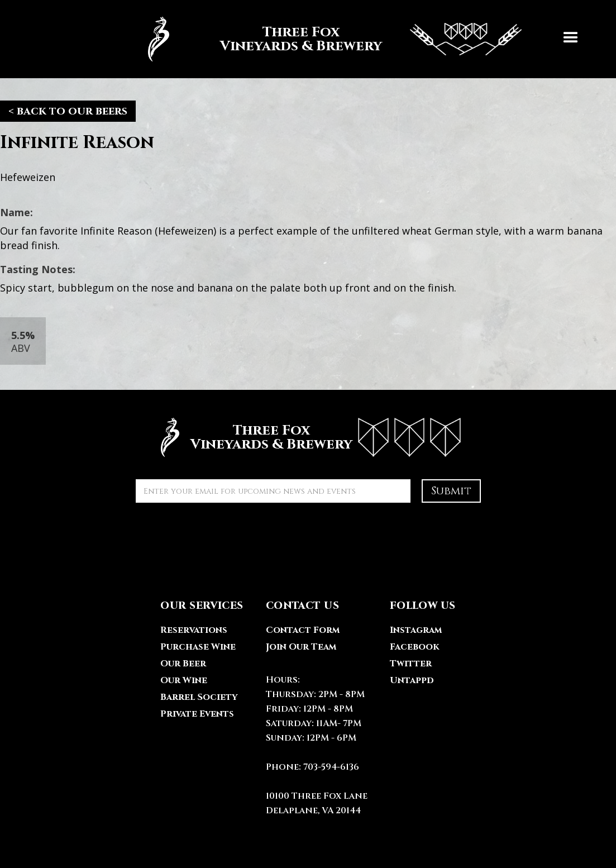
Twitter (411, 664)
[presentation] (221, 536)
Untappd (412, 680)
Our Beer (183, 664)
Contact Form (303, 630)
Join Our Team (301, 647)
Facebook (414, 647)
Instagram (416, 630)
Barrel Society (199, 697)
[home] (329, 39)
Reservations (194, 630)
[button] (571, 39)
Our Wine (184, 680)
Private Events (197, 714)
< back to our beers (68, 111)
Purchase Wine (198, 647)
